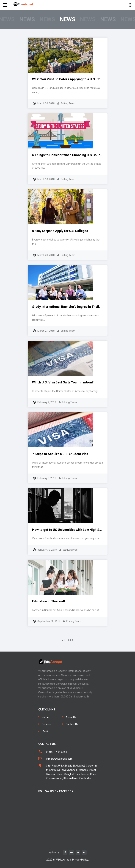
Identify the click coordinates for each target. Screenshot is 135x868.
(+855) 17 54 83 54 (57, 752)
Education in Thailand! (49, 601)
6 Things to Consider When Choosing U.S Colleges (69, 155)
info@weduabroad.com (59, 759)
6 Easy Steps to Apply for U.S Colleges (60, 231)
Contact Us (72, 724)
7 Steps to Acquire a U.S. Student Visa (60, 454)
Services (47, 724)
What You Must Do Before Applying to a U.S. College (70, 79)
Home (45, 717)
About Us (71, 717)
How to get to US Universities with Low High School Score (75, 530)
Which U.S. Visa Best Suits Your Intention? (63, 382)
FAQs (45, 731)
